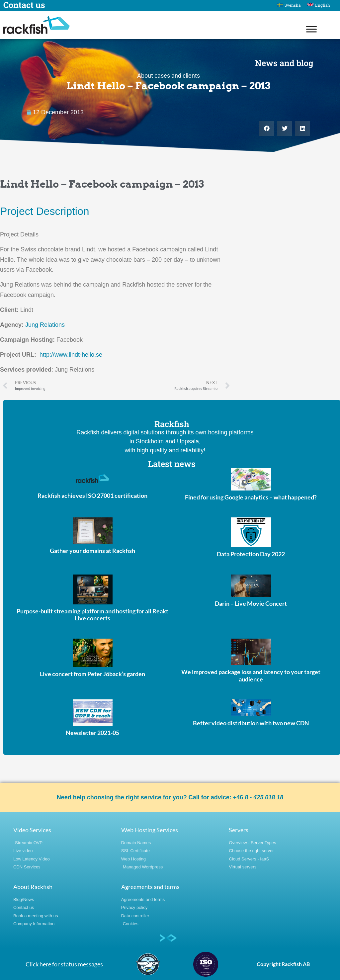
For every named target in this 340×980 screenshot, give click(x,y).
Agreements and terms (150, 887)
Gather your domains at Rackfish (92, 551)
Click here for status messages (64, 964)
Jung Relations (45, 325)
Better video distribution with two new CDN (251, 723)
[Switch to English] (319, 5)
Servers (239, 830)
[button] (267, 128)
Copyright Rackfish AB (283, 964)
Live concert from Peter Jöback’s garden (92, 674)
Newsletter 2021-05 (92, 733)
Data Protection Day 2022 (251, 554)
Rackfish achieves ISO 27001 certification (92, 495)
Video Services (32, 830)
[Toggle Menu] (311, 29)
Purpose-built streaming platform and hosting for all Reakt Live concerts (92, 615)
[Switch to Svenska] (289, 5)
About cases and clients (169, 76)
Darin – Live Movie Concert (251, 603)
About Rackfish (33, 887)
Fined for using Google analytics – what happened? (251, 497)
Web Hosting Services (150, 830)
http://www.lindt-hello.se (71, 355)
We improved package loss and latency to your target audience (251, 675)
